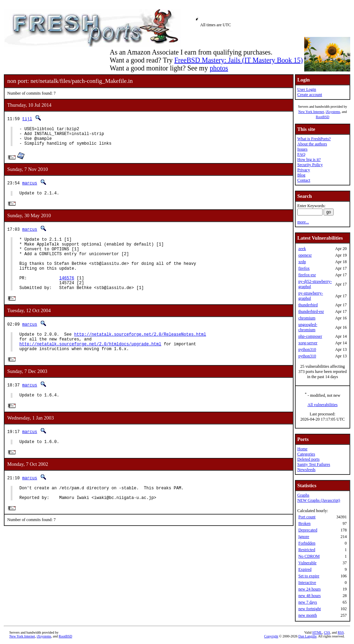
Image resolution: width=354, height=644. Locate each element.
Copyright (271, 636)
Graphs (303, 495)
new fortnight (310, 609)
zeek (302, 249)
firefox (304, 268)
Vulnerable (308, 563)
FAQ (301, 154)
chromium (307, 318)
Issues (302, 149)
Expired (305, 569)
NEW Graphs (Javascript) (319, 500)
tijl (27, 119)
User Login (307, 89)
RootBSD (323, 117)
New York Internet (311, 112)
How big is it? (309, 160)
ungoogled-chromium (308, 327)
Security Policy (310, 165)
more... (303, 222)
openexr (305, 255)
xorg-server (308, 343)
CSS (327, 632)
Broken (304, 523)
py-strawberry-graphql (311, 296)
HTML (317, 632)
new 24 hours (310, 589)
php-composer (310, 336)
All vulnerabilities (323, 405)
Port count (307, 517)
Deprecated (308, 530)
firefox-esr (307, 275)
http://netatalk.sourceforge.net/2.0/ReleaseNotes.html (140, 352)
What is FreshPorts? (314, 139)
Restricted (307, 550)
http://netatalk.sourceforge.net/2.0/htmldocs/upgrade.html (90, 364)
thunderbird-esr (311, 311)
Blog (301, 175)
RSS (341, 632)
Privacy (304, 170)
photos (219, 68)
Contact (304, 180)
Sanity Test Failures (314, 464)
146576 (67, 293)
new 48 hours (310, 596)
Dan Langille (307, 636)
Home (302, 449)
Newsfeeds (306, 470)
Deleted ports (308, 459)
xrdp (302, 262)
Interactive (307, 583)
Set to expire (309, 576)
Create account (310, 95)
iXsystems (333, 112)
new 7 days (308, 602)
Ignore (304, 537)
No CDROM (309, 556)
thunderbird (308, 305)
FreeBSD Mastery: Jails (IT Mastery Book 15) (239, 60)
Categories (306, 454)
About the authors (312, 144)
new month (308, 615)
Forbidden (307, 543)
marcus (30, 187)
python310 (307, 349)
